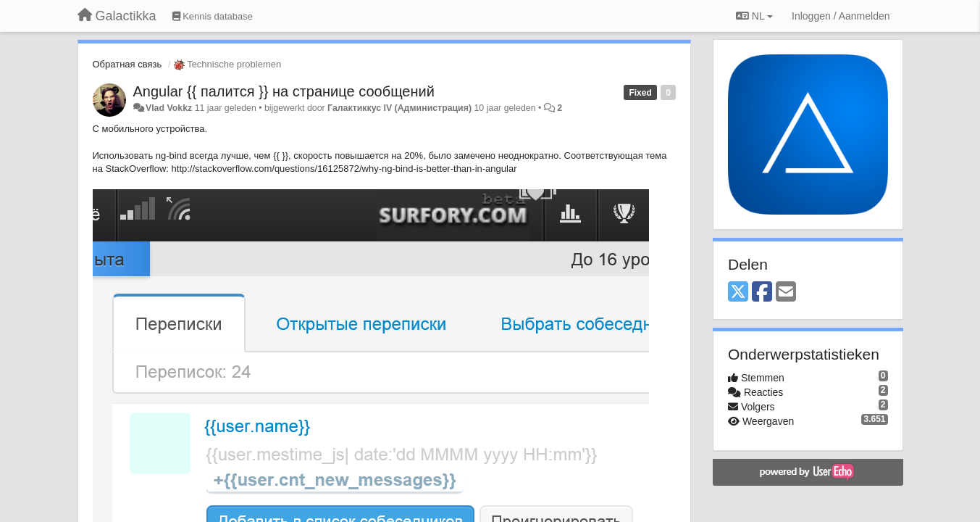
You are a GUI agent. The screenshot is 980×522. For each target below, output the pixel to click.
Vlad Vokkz (169, 108)
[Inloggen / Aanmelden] (841, 16)
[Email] (786, 293)
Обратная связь (127, 64)
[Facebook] (762, 293)
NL (754, 16)
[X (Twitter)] (738, 293)
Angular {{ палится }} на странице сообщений (284, 91)
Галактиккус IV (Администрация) (399, 108)
